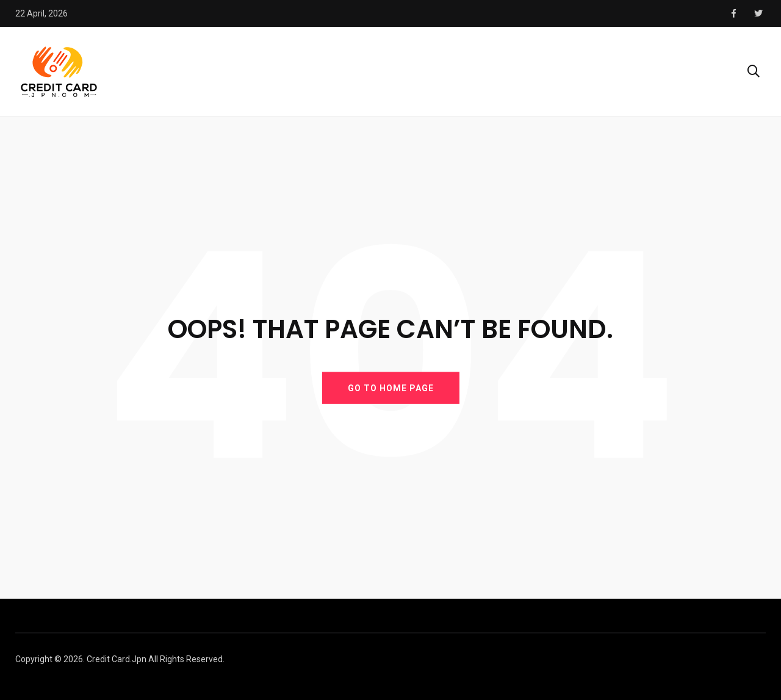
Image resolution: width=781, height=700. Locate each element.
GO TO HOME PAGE (391, 388)
